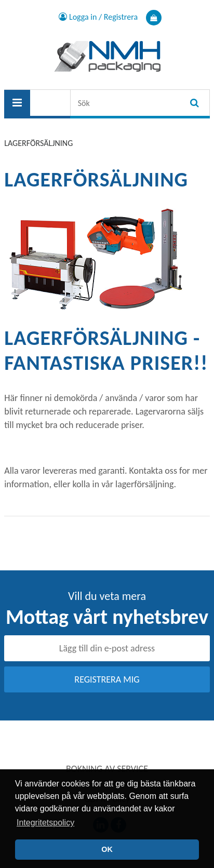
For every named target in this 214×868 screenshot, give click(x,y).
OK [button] (107, 849)
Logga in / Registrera (98, 17)
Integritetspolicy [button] (45, 823)
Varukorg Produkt (153, 18)
